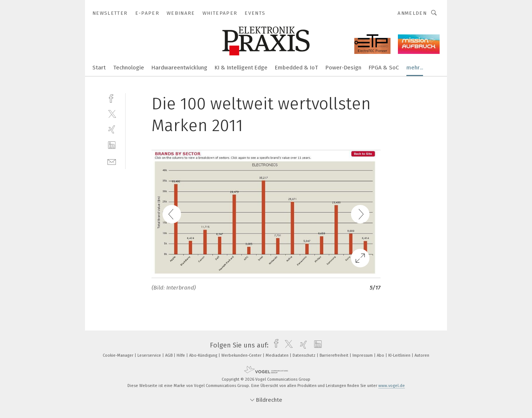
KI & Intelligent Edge (241, 68)
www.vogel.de (392, 386)
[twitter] (112, 114)
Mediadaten (278, 355)
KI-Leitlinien (400, 355)
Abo (381, 355)
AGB (169, 355)
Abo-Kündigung (204, 355)
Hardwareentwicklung (179, 68)
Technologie (129, 68)
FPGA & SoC (384, 68)
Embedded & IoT (296, 68)
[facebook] (112, 98)
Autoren (422, 355)
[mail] (112, 161)
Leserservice (150, 355)
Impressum (363, 355)
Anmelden (412, 13)
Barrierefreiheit (335, 355)
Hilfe (181, 355)
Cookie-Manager (119, 355)
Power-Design (343, 68)
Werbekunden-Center (242, 355)
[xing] (112, 129)
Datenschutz (305, 355)
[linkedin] (112, 145)
